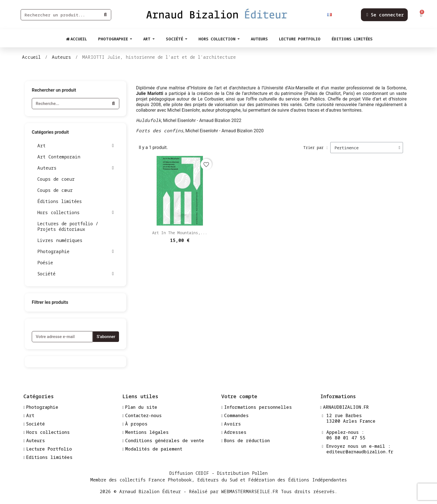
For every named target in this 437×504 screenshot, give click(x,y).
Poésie (45, 263)
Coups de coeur (56, 179)
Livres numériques (60, 240)
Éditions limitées (60, 201)
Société (76, 274)
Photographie (76, 251)
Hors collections (76, 212)
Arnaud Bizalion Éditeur (150, 491)
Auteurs (76, 168)
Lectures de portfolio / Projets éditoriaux (68, 226)
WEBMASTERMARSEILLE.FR (250, 491)
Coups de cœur (55, 190)
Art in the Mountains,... (180, 233)
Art (76, 146)
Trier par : (316, 147)
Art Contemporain (59, 157)
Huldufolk (149, 120)
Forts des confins (160, 131)
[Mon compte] (385, 15)
